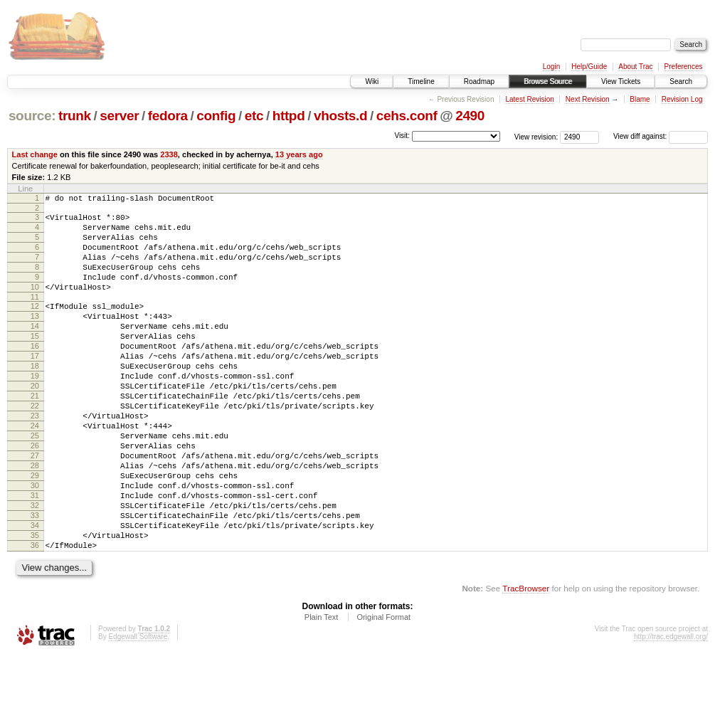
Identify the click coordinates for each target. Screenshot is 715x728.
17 (35, 386)
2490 (470, 116)
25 (35, 482)
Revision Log (682, 99)
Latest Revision (529, 99)
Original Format (383, 690)
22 (35, 446)
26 (35, 495)
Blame (640, 99)
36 (35, 616)
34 (35, 591)
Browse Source (548, 81)
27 (35, 507)
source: (32, 116)
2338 (169, 154)
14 (35, 349)
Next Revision (588, 99)
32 (35, 567)
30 (35, 543)
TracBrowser (526, 661)
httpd (289, 116)
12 (35, 325)
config (216, 116)
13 (35, 337)
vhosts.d (340, 116)
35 (35, 603)
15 (35, 362)
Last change (35, 154)
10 (35, 304)
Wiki (372, 81)
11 (35, 316)
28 (35, 519)
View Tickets (621, 81)
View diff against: (661, 136)
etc (254, 116)
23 (35, 458)
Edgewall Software (138, 709)
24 (35, 470)
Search (681, 81)
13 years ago (299, 154)
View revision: (536, 136)
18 (35, 398)
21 (35, 434)
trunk (75, 116)
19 (35, 410)
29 (35, 531)
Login (551, 67)
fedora (168, 116)
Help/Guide (589, 67)
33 (35, 579)
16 (35, 374)
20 (35, 422)
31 (35, 555)
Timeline (421, 81)
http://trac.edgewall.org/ (671, 709)
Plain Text (322, 690)
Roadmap (479, 81)
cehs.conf (407, 116)
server (119, 116)
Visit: (402, 136)
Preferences (684, 67)
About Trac (635, 67)
